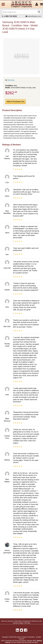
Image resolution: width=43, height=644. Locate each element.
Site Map (27, 623)
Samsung (11, 80)
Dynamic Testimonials (15, 621)
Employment (27, 621)
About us (4, 621)
